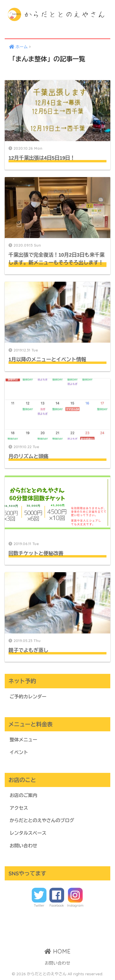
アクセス (19, 808)
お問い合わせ (24, 846)
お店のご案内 (24, 795)
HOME (57, 951)
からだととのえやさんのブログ (42, 820)
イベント (19, 752)
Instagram (75, 905)
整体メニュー (24, 740)
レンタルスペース (28, 833)
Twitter (39, 905)
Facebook (57, 905)
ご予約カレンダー (28, 697)
